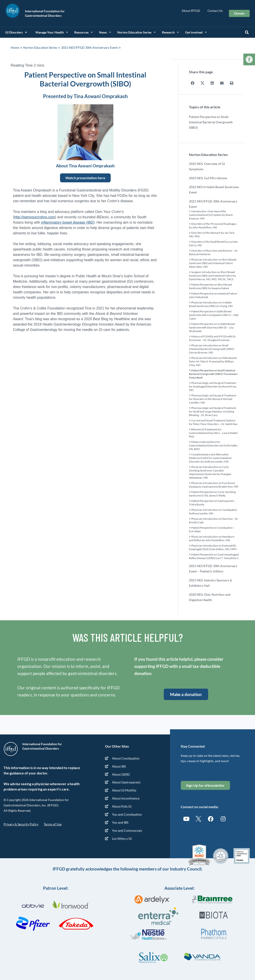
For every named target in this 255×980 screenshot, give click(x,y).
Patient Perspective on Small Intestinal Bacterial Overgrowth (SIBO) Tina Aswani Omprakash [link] (213, 374)
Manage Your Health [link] (52, 32)
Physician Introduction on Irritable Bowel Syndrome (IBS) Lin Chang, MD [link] (211, 304)
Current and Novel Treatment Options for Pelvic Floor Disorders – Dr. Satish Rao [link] (213, 422)
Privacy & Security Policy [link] (21, 824)
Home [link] (15, 47)
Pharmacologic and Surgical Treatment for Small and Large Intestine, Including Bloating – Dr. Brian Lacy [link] (212, 411)
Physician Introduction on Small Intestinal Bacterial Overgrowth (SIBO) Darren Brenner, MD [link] (212, 349)
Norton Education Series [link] (137, 32)
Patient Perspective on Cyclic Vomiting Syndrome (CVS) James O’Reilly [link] (212, 493)
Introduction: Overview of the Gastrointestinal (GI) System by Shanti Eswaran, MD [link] (211, 215)
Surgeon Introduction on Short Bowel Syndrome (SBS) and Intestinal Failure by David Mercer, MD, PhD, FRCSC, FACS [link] (212, 275)
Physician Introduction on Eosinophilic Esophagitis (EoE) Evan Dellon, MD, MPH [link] (213, 547)
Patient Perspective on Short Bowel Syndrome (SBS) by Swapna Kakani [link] (210, 286)
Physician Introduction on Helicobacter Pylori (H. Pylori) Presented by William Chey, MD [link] (213, 361)
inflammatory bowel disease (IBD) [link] (68, 222)
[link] (249, 59)
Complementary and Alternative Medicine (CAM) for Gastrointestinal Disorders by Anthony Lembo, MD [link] (210, 458)
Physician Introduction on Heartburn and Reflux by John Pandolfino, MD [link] (212, 538)
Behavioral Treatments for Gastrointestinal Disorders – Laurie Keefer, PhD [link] (214, 433)
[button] (247, 32)
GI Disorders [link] (16, 32)
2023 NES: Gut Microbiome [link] (208, 178)
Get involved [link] (196, 32)
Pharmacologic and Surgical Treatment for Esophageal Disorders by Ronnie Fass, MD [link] (213, 386)
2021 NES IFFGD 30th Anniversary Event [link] (89, 47)
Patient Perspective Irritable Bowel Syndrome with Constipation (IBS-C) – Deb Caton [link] (214, 315)
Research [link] (170, 32)
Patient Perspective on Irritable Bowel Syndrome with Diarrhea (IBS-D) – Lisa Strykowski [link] (212, 327)
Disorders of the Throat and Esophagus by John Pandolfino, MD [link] (213, 225)
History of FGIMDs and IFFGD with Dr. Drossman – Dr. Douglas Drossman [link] (213, 338)
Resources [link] (84, 32)
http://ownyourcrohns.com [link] (34, 217)
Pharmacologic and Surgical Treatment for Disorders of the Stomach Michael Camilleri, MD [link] (212, 399)
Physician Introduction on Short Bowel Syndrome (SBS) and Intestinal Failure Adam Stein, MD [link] (213, 263)
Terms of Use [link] (53, 824)
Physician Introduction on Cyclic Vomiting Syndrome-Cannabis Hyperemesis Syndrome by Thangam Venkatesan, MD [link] (210, 472)
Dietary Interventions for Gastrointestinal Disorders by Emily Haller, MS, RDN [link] (214, 445)
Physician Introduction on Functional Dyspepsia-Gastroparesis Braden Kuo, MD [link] (214, 485)
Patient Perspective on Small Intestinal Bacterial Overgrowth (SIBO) (211, 122)
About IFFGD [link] (192, 11)
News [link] (105, 32)
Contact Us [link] (215, 11)
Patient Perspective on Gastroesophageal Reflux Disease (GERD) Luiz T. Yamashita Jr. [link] (214, 556)
